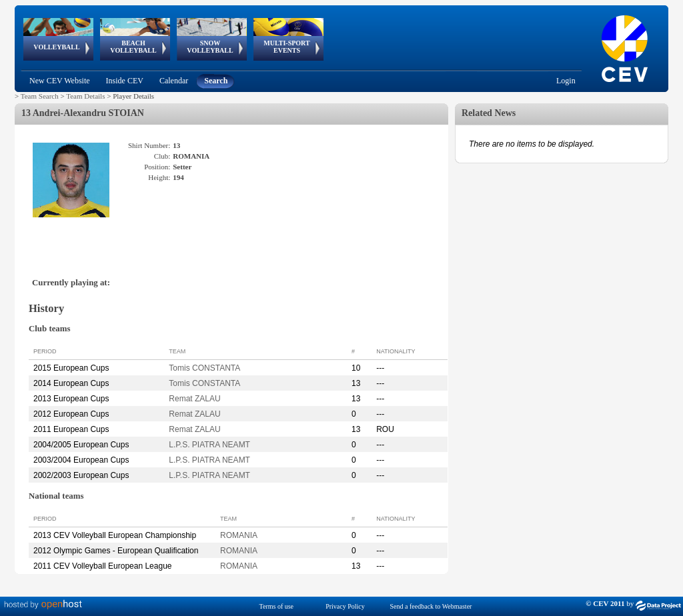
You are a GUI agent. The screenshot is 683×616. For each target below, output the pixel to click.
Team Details (85, 96)
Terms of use (277, 606)
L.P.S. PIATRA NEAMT (209, 445)
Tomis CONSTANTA (204, 368)
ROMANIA (239, 535)
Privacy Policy (345, 606)
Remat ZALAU (194, 399)
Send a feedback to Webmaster (431, 606)
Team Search (40, 96)
